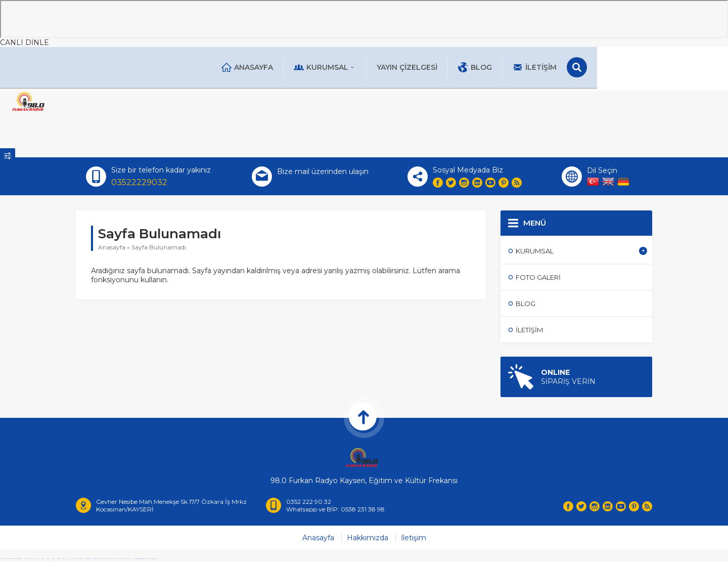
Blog (540, 67)
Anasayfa (312, 67)
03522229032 (139, 183)
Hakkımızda (368, 541)
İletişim (600, 67)
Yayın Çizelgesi (472, 67)
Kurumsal (390, 67)
